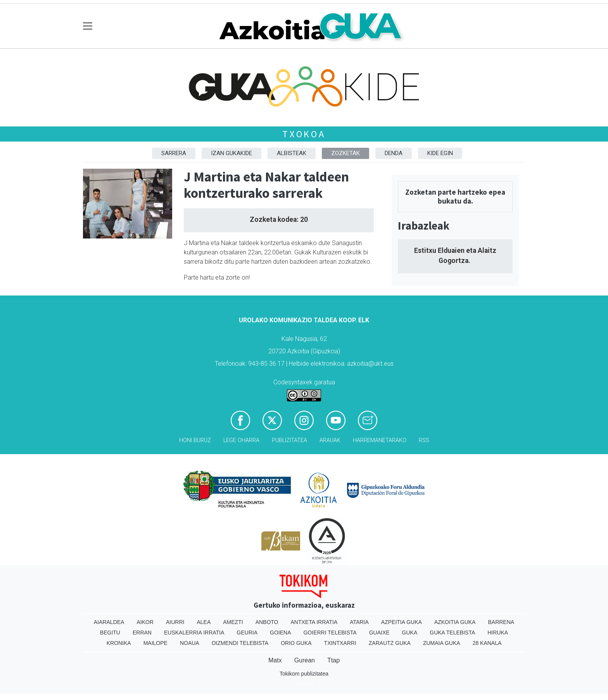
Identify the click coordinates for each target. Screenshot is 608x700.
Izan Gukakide (231, 153)
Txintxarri (340, 643)
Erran (142, 633)
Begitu (110, 633)
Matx (275, 660)
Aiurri (175, 622)
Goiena (280, 633)
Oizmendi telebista (240, 643)
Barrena (501, 622)
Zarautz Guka (390, 643)
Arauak (330, 440)
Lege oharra (241, 440)
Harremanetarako (380, 440)
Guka (410, 633)
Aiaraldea (109, 622)
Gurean (305, 660)
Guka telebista (452, 633)
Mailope (155, 643)
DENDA (394, 153)
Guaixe (379, 633)
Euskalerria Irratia (194, 633)
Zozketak (345, 153)
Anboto (267, 622)
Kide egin (440, 153)
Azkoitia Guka (455, 622)
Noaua (190, 643)
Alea (204, 622)
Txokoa (304, 134)
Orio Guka (296, 643)
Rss (424, 440)
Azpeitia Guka (402, 622)
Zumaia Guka (442, 643)
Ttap (333, 660)
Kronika (119, 643)
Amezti (233, 622)
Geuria (247, 633)
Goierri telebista (330, 633)
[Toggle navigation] (88, 26)
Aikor (145, 622)
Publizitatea (289, 440)
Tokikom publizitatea (304, 674)
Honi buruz (195, 440)
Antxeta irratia (314, 622)
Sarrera (174, 153)
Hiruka (498, 633)
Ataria (359, 622)
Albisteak (292, 153)
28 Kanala (487, 643)
